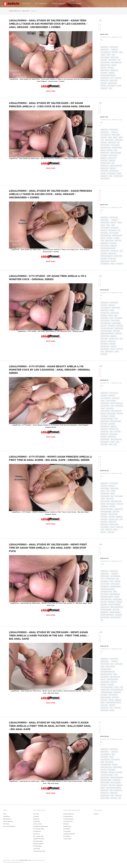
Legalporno (37, 831)
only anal (118, 78)
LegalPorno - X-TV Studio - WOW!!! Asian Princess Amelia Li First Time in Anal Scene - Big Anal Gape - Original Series (50, 458)
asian (121, 52)
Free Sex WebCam (59, 4)
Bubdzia (66, 824)
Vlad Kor (115, 52)
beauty (114, 65)
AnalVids (104, 305)
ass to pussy (115, 145)
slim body (104, 444)
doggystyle (114, 70)
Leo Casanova (105, 52)
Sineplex (36, 816)
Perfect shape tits (107, 256)
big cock (104, 68)
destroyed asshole (117, 607)
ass (118, 143)
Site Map (6, 824)
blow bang (112, 770)
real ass (103, 86)
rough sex (104, 88)
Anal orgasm (105, 57)
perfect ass (104, 81)
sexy (111, 88)
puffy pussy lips (116, 439)
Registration (7, 819)
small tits (109, 530)
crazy (116, 687)
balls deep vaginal (107, 597)
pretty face (104, 171)
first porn (104, 517)
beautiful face (117, 148)
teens (109, 55)
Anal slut (104, 60)
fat (102, 620)
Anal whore (112, 60)
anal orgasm (109, 140)
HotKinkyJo (67, 826)
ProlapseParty (68, 816)
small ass (118, 796)
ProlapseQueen (68, 819)
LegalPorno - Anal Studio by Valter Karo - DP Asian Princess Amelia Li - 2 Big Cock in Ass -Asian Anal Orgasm (49, 105)
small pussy (109, 352)
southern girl (118, 176)
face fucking (113, 155)
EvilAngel (36, 821)
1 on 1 (108, 491)
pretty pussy (112, 83)
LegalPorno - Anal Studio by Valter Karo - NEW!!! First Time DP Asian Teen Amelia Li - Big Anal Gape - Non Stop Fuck (48, 548)
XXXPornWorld (38, 844)
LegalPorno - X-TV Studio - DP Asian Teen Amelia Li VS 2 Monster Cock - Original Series (48, 278)
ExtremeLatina (38, 841)
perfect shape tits (116, 166)
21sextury (36, 819)
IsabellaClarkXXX (69, 834)
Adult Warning (8, 821)
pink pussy (104, 344)
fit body (111, 700)
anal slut (104, 143)
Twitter (96, 814)
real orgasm (111, 86)
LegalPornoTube (39, 839)
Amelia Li (115, 50)
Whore (110, 316)
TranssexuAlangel (75, 4)
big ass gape (117, 323)
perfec (112, 710)
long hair (112, 161)
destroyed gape (116, 153)
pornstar (104, 83)
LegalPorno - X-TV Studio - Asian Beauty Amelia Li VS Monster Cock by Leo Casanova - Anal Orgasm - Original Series (50, 370)
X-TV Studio (114, 303)
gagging (111, 73)
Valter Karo (105, 50)
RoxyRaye (67, 836)
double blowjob (115, 612)
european (104, 73)
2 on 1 (103, 579)
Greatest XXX (105, 37)
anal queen (115, 57)
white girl (104, 354)
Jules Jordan (37, 824)
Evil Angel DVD (38, 836)
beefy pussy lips (106, 599)
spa (119, 798)
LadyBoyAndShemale (40, 826)
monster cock (105, 163)
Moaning (104, 316)
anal (113, 55)
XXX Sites (27, 4)
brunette (104, 605)
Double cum (105, 313)
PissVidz (36, 814)
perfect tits (114, 81)
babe (115, 592)
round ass (119, 349)
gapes (103, 55)
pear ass (104, 341)
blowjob (111, 68)
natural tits (114, 251)
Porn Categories (42, 4)
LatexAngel (67, 839)
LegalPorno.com (116, 37)
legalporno (104, 47)
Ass (119, 60)
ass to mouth (105, 63)
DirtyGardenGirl (69, 814)
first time (112, 517)
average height (115, 587)
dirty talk (118, 241)
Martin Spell (116, 135)
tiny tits (103, 532)
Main (5, 814)
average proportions (108, 589)
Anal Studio (114, 47)
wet (115, 444)
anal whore (112, 143)
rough (119, 86)
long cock (104, 161)
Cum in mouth (111, 401)
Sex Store (36, 834)
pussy (103, 491)
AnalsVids (37, 849)
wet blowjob (105, 179)
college (116, 238)
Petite (113, 494)
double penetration (107, 333)
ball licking (104, 594)
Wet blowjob (105, 406)
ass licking (104, 233)
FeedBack (6, 816)
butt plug (120, 326)
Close (112, 310)
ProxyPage (67, 831)
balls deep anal (116, 63)
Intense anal (105, 78)
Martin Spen (105, 489)
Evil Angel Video (39, 829)
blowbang (111, 326)
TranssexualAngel (39, 851)
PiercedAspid (68, 821)
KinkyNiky (67, 829)
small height (105, 798)
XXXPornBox (38, 846)
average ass (105, 587)
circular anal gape (107, 328)
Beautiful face (105, 65)
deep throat (105, 70)
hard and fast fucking (108, 75)
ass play (117, 581)
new (112, 78)
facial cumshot (116, 617)
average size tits (106, 592)
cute (115, 150)
